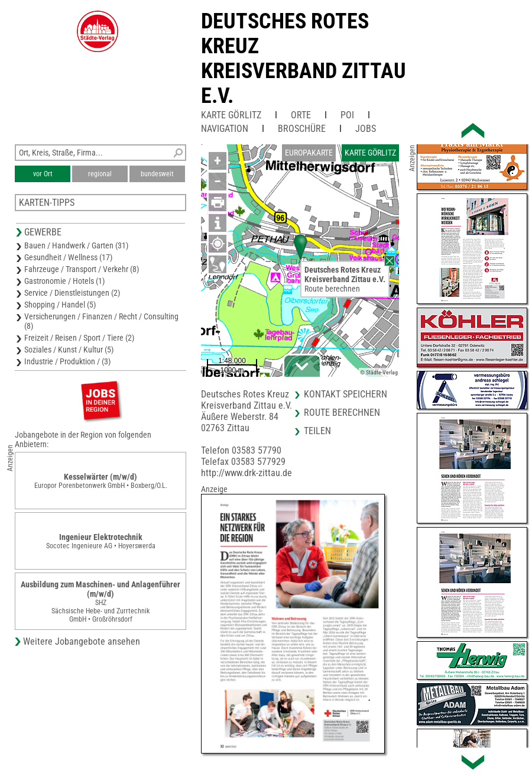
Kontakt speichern (346, 394)
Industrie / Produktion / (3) (67, 361)
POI (347, 115)
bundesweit (157, 174)
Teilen (317, 431)
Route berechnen (332, 289)
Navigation (225, 129)
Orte (301, 115)
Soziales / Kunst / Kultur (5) (69, 350)
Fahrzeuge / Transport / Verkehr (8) (82, 269)
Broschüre (302, 129)
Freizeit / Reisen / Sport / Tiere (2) (79, 338)
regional (100, 174)
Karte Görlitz (231, 115)
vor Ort (43, 174)
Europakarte (309, 153)
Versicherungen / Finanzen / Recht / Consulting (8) (101, 321)
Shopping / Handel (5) (60, 305)
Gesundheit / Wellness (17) (68, 257)
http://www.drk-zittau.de (246, 473)
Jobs (366, 129)
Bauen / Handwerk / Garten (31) (76, 245)
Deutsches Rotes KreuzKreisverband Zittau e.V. (304, 59)
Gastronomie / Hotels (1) (64, 281)
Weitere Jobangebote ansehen (82, 641)
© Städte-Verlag (379, 372)
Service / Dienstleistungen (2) (72, 293)
